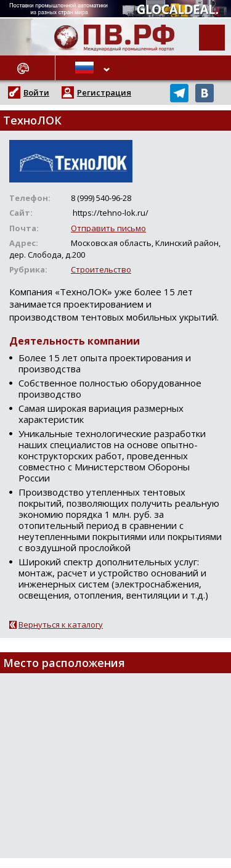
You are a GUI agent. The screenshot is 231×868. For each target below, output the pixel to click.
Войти (36, 92)
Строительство (101, 269)
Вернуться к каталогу (61, 624)
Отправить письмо (108, 228)
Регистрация (104, 92)
